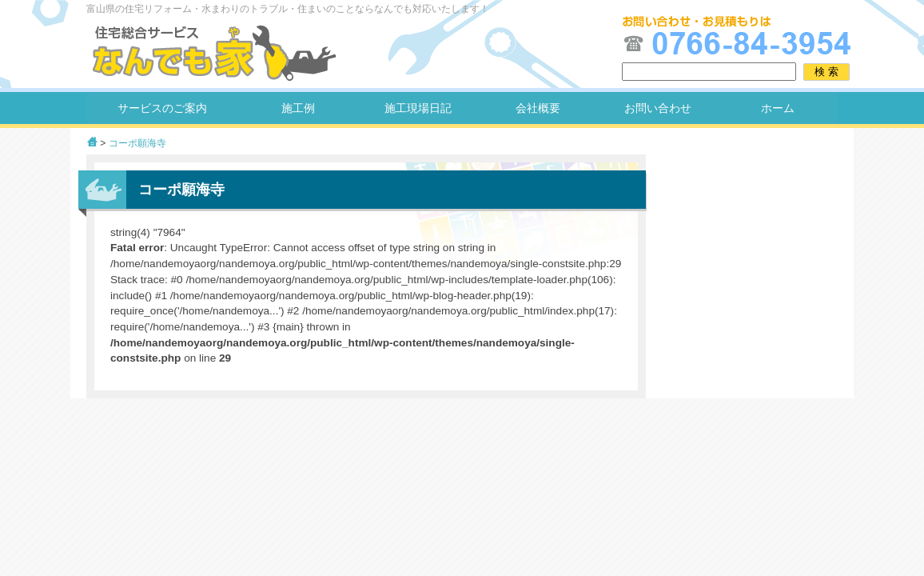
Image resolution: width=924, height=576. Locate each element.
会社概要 (538, 108)
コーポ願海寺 (137, 143)
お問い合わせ (658, 108)
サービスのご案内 (162, 108)
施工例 (298, 108)
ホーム (778, 108)
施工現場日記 (418, 108)
